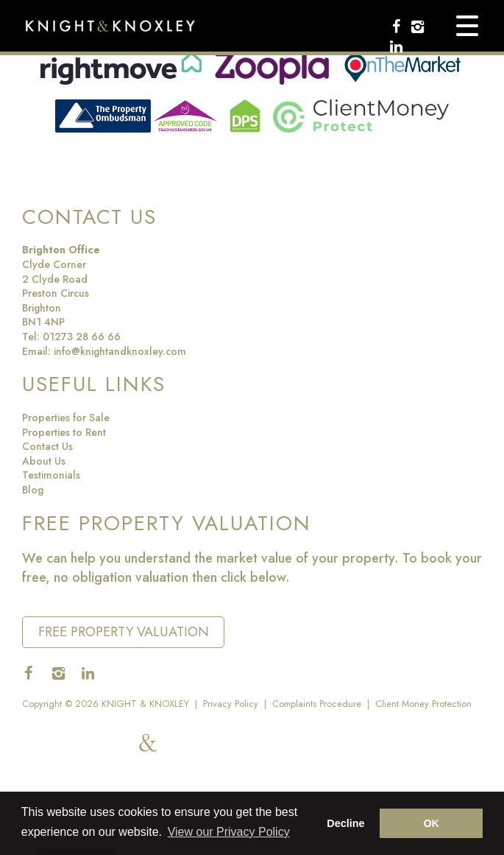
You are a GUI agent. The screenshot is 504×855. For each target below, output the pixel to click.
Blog (33, 490)
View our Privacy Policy (229, 832)
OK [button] (431, 823)
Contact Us (47, 446)
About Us (44, 461)
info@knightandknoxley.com (120, 351)
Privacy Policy (231, 704)
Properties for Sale (66, 418)
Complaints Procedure (317, 704)
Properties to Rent (64, 432)
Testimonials (51, 475)
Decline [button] (345, 823)
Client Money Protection (423, 704)
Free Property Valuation (124, 632)
